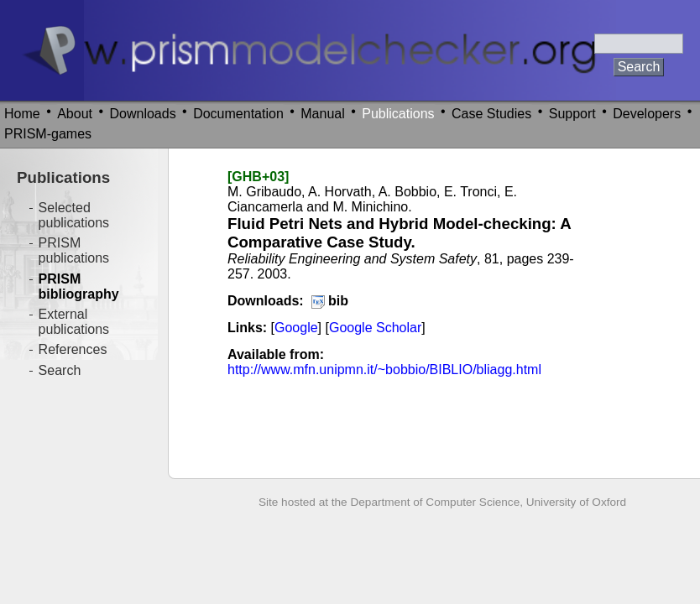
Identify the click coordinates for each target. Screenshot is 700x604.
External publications (74, 322)
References (73, 349)
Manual (322, 114)
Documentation (238, 114)
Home (22, 114)
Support (572, 114)
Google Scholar (375, 328)
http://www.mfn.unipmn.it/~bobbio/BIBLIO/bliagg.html (384, 370)
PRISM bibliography (79, 286)
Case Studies (491, 114)
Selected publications (74, 215)
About (75, 114)
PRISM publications (74, 250)
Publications (398, 114)
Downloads (143, 114)
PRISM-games (48, 134)
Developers (647, 114)
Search (60, 370)
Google (296, 328)
